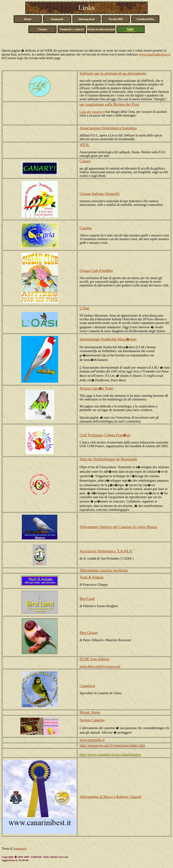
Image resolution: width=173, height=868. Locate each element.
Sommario (20, 849)
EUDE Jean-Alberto (94, 659)
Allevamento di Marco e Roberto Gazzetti (110, 797)
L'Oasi (84, 308)
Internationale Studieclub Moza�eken (108, 339)
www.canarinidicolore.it (155, 54)
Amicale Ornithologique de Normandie (108, 459)
